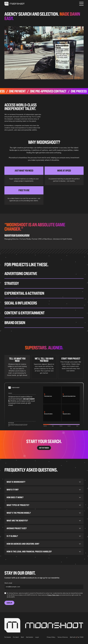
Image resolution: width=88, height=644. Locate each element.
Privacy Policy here (53, 595)
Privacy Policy (51, 637)
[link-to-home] (15, 4)
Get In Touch (44, 448)
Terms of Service (63, 637)
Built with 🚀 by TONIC (77, 637)
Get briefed (29, 637)
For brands (8, 637)
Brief (22, 637)
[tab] (17, 367)
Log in (37, 637)
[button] (81, 4)
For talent (16, 637)
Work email (8, 583)
